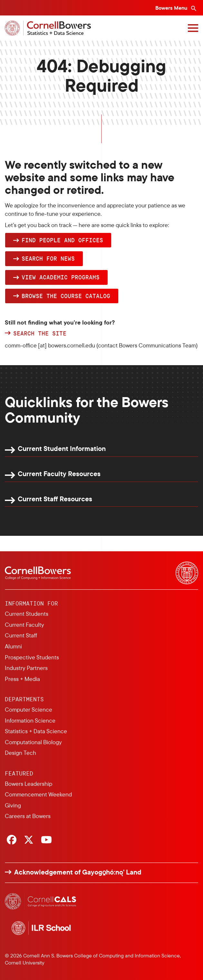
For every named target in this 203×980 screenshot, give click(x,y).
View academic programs (61, 277)
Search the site (40, 334)
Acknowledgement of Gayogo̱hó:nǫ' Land (78, 872)
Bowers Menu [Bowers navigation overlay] (172, 8)
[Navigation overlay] (193, 28)
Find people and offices (62, 240)
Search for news (48, 258)
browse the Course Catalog (66, 296)
